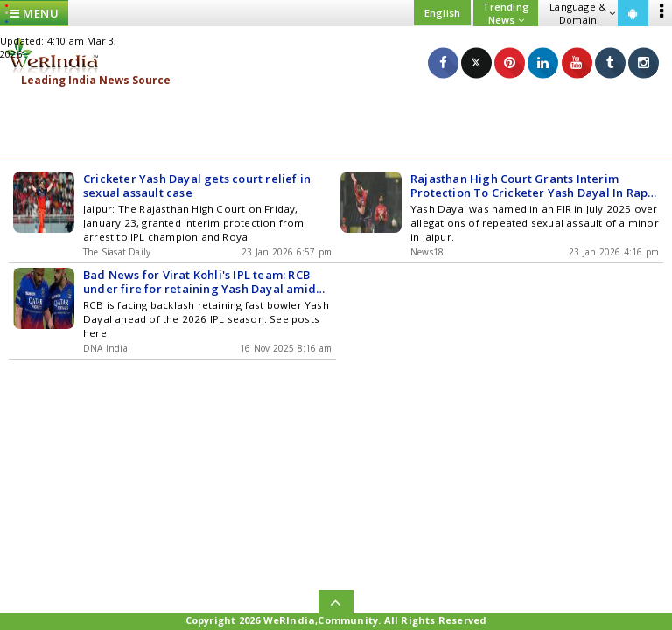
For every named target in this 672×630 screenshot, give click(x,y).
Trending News (506, 13)
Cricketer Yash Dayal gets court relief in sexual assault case (197, 185)
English (442, 13)
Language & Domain (582, 13)
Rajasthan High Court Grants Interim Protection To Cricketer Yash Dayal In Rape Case (532, 185)
